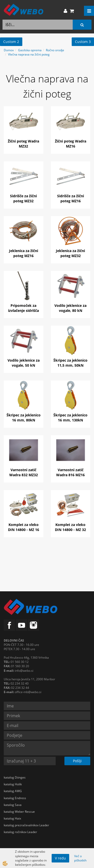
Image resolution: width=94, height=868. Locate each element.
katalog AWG (13, 791)
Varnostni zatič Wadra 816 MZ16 (70, 472)
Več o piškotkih (80, 858)
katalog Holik (13, 784)
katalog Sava (13, 805)
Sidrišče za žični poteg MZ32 (23, 198)
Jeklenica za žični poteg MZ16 (24, 253)
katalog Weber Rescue (19, 812)
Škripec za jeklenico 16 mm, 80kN (24, 418)
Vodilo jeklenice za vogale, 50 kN (24, 363)
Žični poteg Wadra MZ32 (23, 144)
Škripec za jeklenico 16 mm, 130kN (70, 418)
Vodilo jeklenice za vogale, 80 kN (70, 308)
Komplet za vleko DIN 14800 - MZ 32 (70, 527)
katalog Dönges (15, 777)
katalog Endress (15, 798)
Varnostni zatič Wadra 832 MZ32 (24, 472)
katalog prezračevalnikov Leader (26, 825)
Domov (9, 50)
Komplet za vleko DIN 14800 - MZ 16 (24, 527)
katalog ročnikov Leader (20, 832)
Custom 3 (83, 42)
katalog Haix (12, 818)
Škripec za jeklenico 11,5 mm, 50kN (70, 363)
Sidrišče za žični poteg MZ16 (71, 198)
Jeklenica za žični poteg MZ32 (70, 253)
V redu (60, 858)
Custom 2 (11, 42)
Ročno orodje (55, 50)
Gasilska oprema (30, 50)
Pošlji (77, 761)
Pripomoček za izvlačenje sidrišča (23, 308)
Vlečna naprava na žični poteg (29, 54)
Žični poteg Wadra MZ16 (71, 144)
